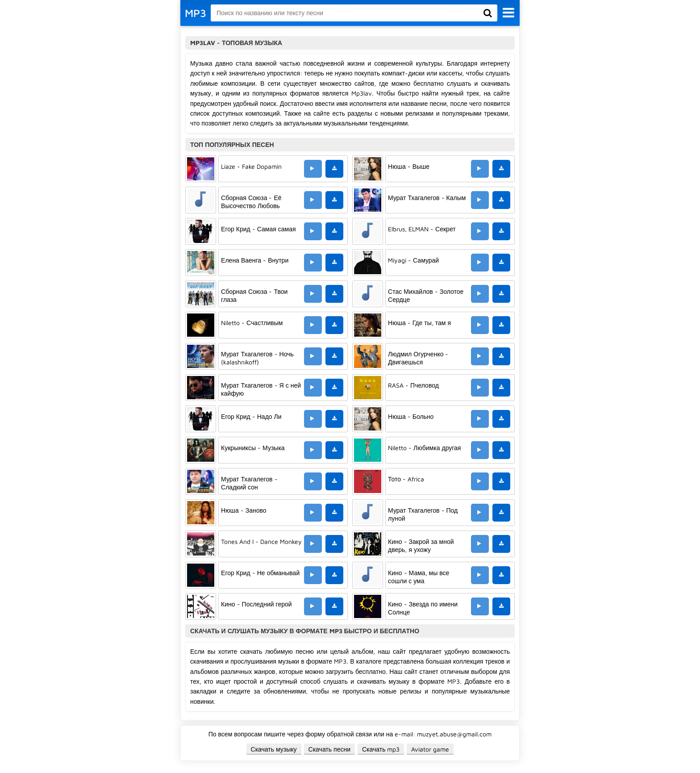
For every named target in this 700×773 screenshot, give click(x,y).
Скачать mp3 (381, 749)
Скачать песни (329, 749)
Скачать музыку (274, 749)
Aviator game (430, 749)
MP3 (196, 13)
